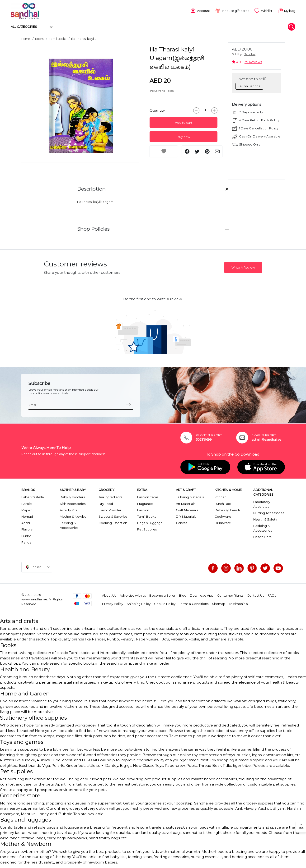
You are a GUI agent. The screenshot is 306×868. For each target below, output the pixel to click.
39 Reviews (253, 62)
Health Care (263, 536)
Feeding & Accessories (69, 525)
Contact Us (255, 595)
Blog (183, 595)
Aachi (26, 522)
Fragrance (145, 503)
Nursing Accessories (269, 512)
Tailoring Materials (190, 497)
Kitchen (221, 497)
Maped (27, 509)
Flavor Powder (110, 509)
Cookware (223, 516)
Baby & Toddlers (72, 497)
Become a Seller (162, 595)
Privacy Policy (113, 603)
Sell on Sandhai (249, 85)
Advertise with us (133, 595)
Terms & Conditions (194, 603)
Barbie (27, 503)
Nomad (27, 516)
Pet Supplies (147, 529)
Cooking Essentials (113, 522)
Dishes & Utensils (227, 509)
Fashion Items (148, 497)
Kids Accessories (73, 503)
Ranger (27, 542)
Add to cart (184, 122)
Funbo (26, 535)
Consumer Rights (230, 595)
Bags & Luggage (150, 522)
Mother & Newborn (75, 516)
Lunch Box (223, 503)
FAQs (272, 595)
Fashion (143, 509)
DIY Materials (186, 516)
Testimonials (238, 603)
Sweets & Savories (113, 516)
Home (26, 38)
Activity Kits (68, 509)
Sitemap (219, 603)
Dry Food (106, 503)
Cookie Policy (165, 603)
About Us (109, 595)
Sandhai (250, 54)
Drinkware (223, 522)
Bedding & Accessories (263, 528)
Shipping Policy (139, 603)
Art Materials (186, 503)
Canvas (181, 522)
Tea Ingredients (110, 497)
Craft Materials (187, 509)
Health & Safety (265, 519)
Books (39, 38)
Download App (202, 595)
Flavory (27, 529)
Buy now (184, 136)
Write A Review (243, 267)
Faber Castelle (33, 497)
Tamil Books (57, 38)
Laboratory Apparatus (262, 504)
